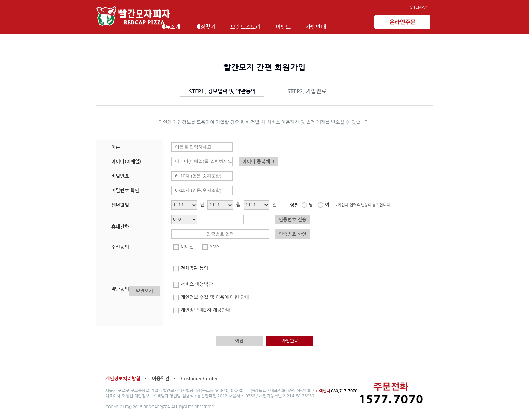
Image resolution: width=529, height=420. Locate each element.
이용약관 (161, 378)
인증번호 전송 (293, 219)
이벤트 (306, 23)
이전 (239, 341)
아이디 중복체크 (258, 161)
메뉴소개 (193, 23)
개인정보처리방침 (123, 378)
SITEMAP (419, 7)
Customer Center (199, 378)
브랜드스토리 (268, 23)
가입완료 (290, 341)
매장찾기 (228, 23)
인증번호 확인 (293, 234)
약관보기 (144, 291)
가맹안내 (338, 23)
